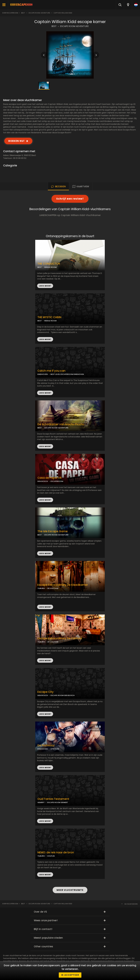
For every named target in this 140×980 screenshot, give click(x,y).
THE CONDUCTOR (49, 264)
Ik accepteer (70, 975)
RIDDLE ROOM (50, 321)
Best (23, 13)
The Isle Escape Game (53, 531)
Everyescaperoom (10, 13)
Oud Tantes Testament (53, 799)
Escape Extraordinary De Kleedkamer (63, 585)
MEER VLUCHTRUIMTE (70, 890)
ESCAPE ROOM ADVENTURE (74, 26)
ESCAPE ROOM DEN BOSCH (63, 695)
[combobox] (128, 5)
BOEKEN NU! (16, 141)
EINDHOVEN (43, 374)
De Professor (46, 745)
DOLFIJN (51, 856)
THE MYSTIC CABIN (49, 317)
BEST (54, 26)
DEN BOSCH (43, 481)
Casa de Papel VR (49, 478)
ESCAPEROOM (57, 481)
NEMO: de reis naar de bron (56, 853)
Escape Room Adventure (39, 13)
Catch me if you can (51, 371)
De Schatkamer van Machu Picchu (61, 424)
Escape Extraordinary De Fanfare (60, 638)
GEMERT (41, 802)
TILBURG (41, 588)
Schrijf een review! (70, 199)
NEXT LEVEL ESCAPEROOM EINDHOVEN (67, 374)
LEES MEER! (45, 339)
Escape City (46, 692)
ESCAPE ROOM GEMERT (58, 802)
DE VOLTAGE (53, 588)
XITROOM (55, 749)
